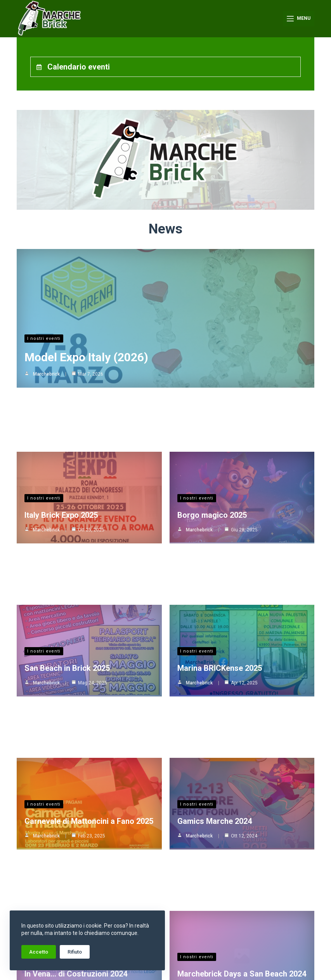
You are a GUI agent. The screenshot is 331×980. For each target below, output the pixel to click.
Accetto (39, 952)
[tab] (166, 67)
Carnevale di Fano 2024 (219, 881)
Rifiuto (75, 952)
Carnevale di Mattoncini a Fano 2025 (89, 570)
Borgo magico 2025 (212, 415)
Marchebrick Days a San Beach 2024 (242, 648)
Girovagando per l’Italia (208, 709)
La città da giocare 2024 (67, 726)
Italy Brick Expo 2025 (61, 415)
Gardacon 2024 (51, 803)
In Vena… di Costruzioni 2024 (76, 648)
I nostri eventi (44, 316)
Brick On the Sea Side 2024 (225, 726)
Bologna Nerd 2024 (58, 881)
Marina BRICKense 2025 (220, 493)
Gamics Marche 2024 (215, 570)
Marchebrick (46, 352)
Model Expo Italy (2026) (86, 335)
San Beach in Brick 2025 (67, 493)
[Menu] (299, 19)
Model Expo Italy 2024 (216, 803)
